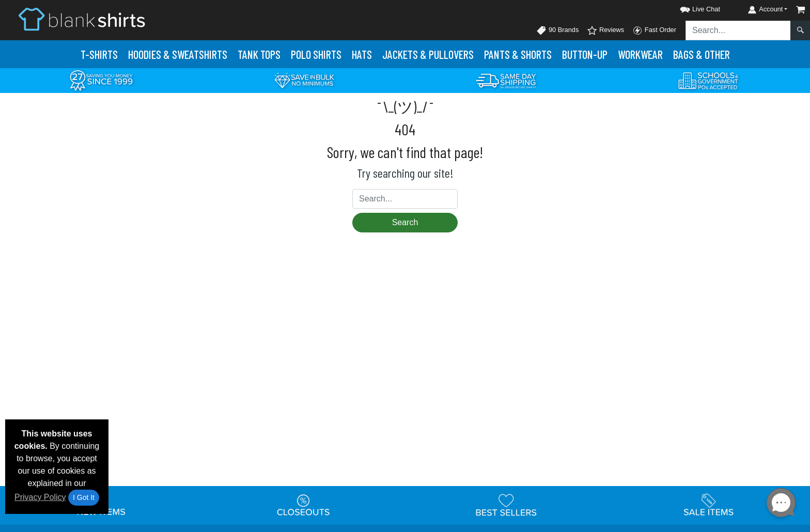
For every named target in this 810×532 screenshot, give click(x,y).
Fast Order (654, 30)
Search (405, 222)
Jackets (428, 54)
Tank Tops (259, 54)
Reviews (605, 30)
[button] (691, 7)
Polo (316, 54)
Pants (518, 54)
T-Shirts (99, 54)
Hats (362, 54)
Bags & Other (702, 54)
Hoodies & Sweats (178, 54)
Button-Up (585, 54)
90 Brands (557, 30)
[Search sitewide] (738, 30)
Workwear (640, 54)
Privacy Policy (40, 497)
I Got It (84, 497)
